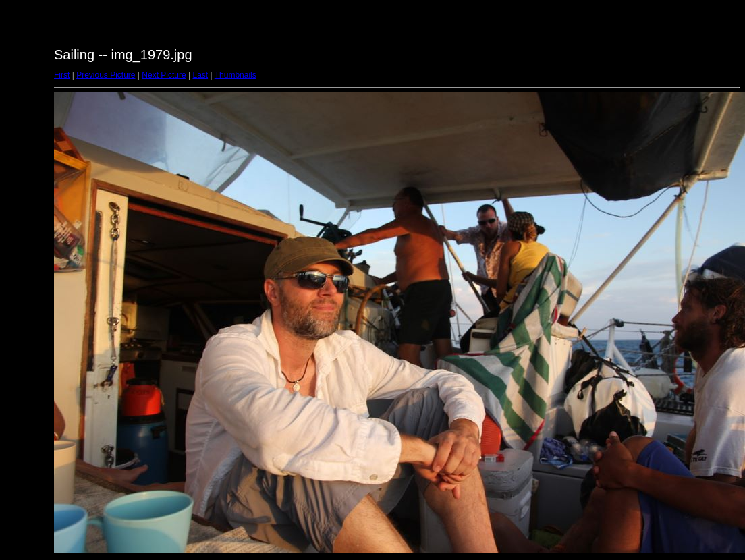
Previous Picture (106, 75)
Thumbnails (236, 75)
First (62, 75)
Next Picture (164, 75)
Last (200, 75)
